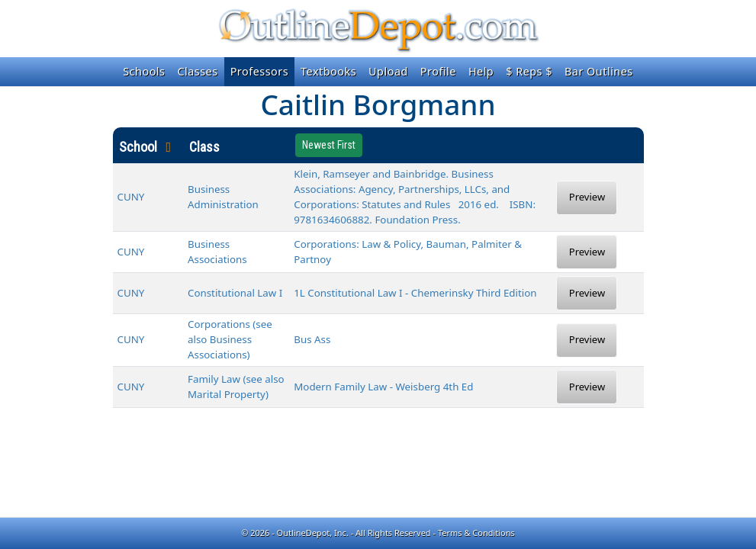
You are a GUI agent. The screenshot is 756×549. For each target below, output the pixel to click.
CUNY (131, 197)
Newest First (329, 145)
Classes (197, 71)
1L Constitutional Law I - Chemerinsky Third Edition (415, 293)
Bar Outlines (599, 71)
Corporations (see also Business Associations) (230, 339)
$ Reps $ (529, 71)
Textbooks (328, 71)
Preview (587, 197)
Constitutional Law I (235, 293)
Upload (388, 71)
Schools (144, 71)
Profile (438, 71)
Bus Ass (312, 339)
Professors (259, 71)
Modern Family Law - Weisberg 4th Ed (383, 387)
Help (481, 71)
